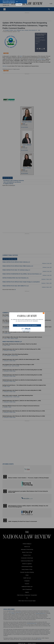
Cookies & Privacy (26, 331)
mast (26, 329)
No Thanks (19, 4)
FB (22, 329)
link (28, 329)
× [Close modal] (44, 313)
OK (17, 2)
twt (24, 329)
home (30, 329)
